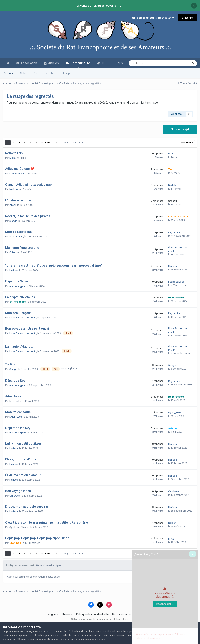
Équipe (67, 73)
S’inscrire (187, 18)
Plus (120, 63)
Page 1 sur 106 (74, 143)
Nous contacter (122, 614)
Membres (51, 73)
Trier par (187, 142)
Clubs (23, 73)
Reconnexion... (165, 604)
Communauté (78, 65)
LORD (103, 63)
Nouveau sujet (180, 129)
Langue (52, 614)
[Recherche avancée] (150, 63)
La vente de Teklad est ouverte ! (97, 6)
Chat (36, 73)
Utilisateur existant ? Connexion (153, 18)
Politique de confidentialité (92, 614)
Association (27, 63)
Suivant (46, 143)
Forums (8, 73)
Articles (51, 63)
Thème (67, 614)
